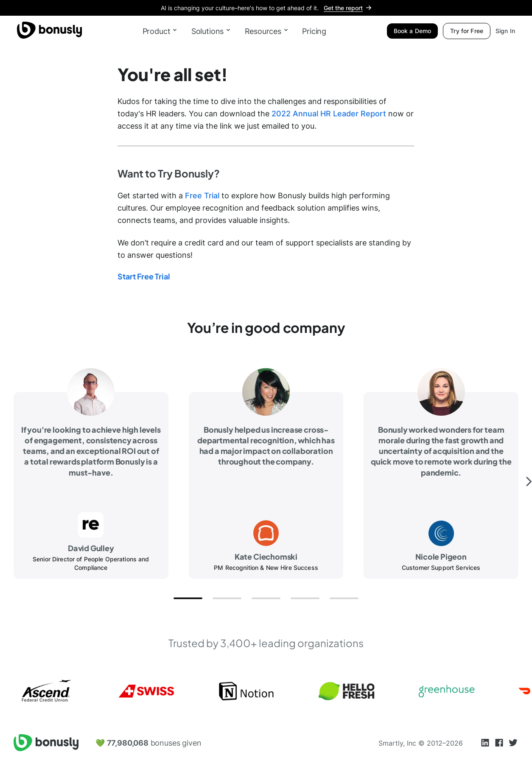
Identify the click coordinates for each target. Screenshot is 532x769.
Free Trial (201, 196)
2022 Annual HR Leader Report (329, 114)
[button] (188, 598)
